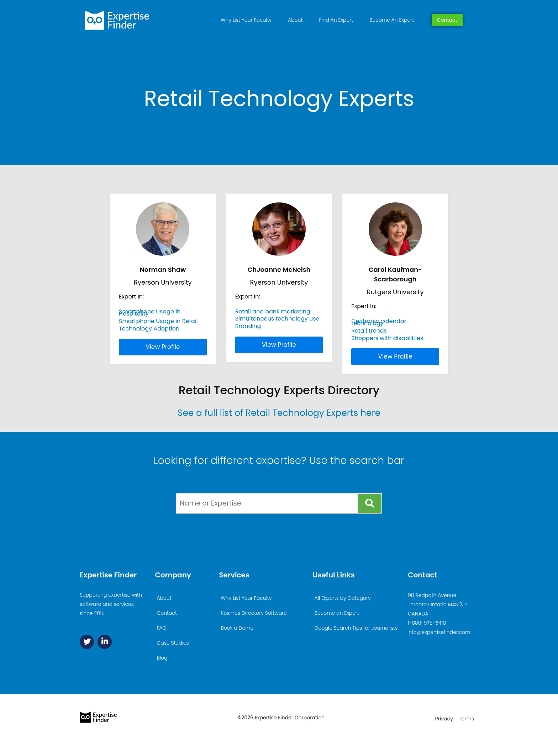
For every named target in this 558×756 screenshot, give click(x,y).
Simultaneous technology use (277, 319)
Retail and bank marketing (273, 311)
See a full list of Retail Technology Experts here (279, 413)
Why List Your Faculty (246, 20)
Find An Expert (336, 20)
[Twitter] (87, 642)
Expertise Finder (108, 575)
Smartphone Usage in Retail (158, 321)
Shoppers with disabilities (387, 338)
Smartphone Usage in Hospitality (150, 313)
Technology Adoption (149, 329)
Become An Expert (392, 20)
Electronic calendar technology (379, 322)
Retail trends (369, 331)
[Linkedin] (105, 642)
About (295, 20)
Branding (248, 326)
